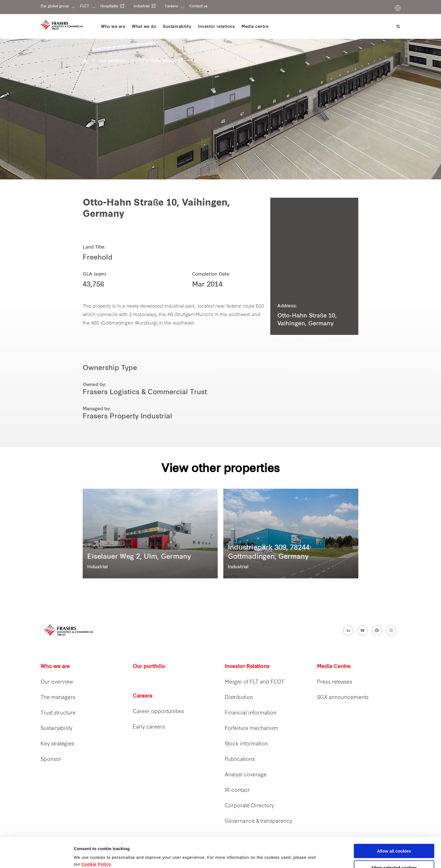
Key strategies (57, 744)
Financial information (251, 713)
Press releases (335, 682)
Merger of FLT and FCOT (255, 682)
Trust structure (58, 713)
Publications (240, 760)
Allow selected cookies (394, 837)
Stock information (246, 744)
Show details (295, 853)
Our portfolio (112, 61)
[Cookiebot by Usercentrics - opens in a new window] (36, 857)
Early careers (149, 727)
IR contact (237, 791)
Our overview (57, 682)
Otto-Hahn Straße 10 (160, 61)
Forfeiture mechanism (252, 729)
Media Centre (334, 667)
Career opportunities (158, 712)
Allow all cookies (394, 821)
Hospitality (109, 6)
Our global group (55, 6)
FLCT (85, 6)
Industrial (141, 6)
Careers (171, 6)
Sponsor (51, 760)
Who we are (55, 667)
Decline (394, 854)
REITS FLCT (85, 61)
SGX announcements (343, 698)
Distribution (239, 698)
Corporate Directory (249, 806)
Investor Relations (247, 667)
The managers (58, 698)
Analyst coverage (246, 775)
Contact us (198, 6)
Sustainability (56, 729)
